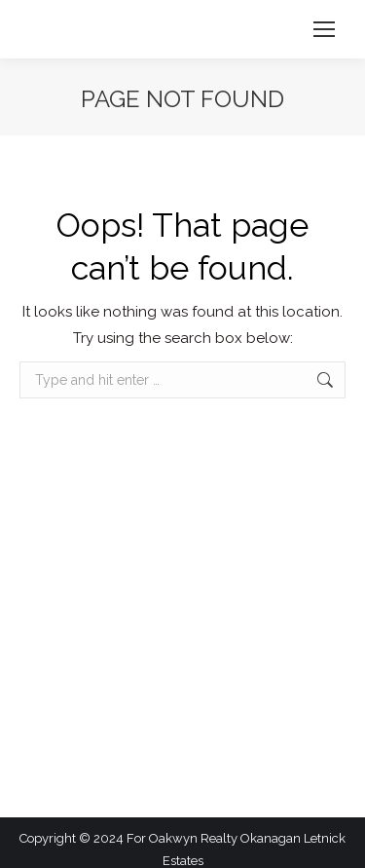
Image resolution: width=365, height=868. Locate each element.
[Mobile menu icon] (324, 29)
